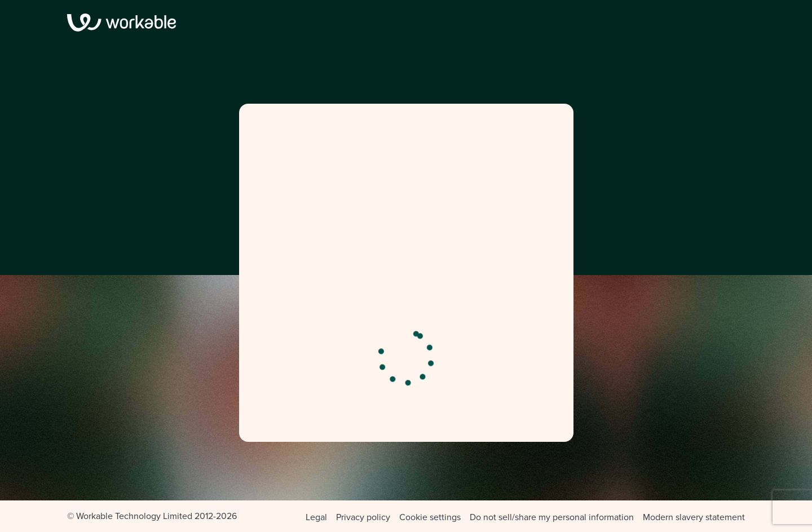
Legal (316, 517)
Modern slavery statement (694, 517)
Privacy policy (363, 517)
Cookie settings (430, 517)
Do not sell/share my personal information (552, 517)
